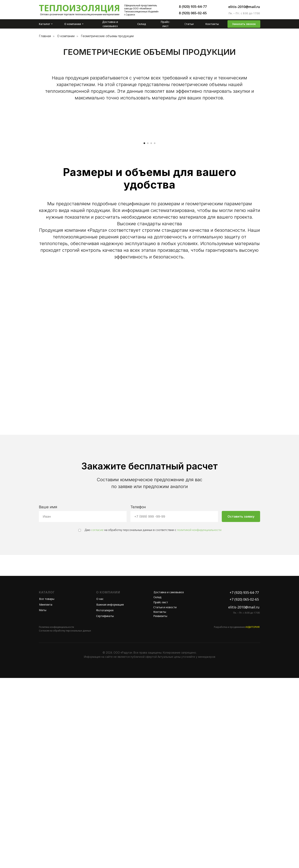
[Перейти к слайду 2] (148, 333)
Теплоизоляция (79, 8)
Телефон (138, 697)
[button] (244, 24)
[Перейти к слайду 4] (155, 333)
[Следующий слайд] (212, 232)
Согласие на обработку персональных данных (65, 821)
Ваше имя (48, 697)
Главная (45, 36)
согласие (97, 720)
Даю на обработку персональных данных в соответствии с (150, 720)
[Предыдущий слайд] (87, 232)
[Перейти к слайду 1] (144, 333)
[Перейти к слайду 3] (151, 333)
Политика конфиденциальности (56, 817)
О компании (66, 36)
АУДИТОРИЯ (252, 817)
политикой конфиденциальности (199, 720)
